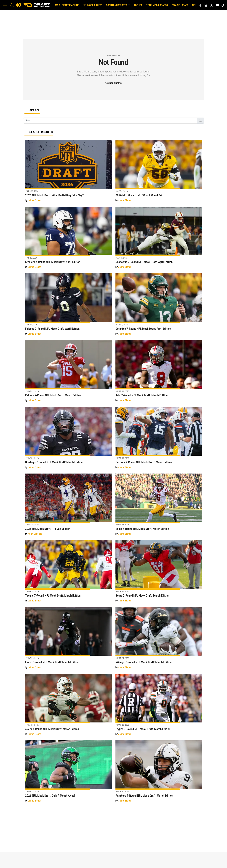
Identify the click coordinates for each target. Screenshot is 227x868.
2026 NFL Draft (180, 5)
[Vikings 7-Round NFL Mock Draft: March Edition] (159, 640)
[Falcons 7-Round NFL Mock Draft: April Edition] (68, 306)
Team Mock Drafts (157, 5)
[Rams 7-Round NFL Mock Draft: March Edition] (159, 506)
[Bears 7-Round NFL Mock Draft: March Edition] (159, 573)
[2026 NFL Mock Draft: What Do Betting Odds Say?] (68, 173)
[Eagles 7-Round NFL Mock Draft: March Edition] (159, 706)
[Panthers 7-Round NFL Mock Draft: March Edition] (159, 773)
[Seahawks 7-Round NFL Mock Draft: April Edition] (159, 239)
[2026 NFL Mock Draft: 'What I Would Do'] (159, 173)
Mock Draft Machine (67, 5)
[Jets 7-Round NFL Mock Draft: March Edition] (159, 373)
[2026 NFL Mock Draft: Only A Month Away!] (68, 773)
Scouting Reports (118, 5)
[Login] (18, 5)
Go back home (113, 83)
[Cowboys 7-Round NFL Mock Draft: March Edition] (68, 440)
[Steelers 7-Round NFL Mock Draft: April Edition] (68, 239)
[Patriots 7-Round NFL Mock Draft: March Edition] (159, 440)
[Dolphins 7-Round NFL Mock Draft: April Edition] (159, 306)
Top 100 (138, 5)
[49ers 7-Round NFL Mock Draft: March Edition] (68, 706)
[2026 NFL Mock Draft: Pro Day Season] (68, 506)
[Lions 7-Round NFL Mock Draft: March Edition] (68, 640)
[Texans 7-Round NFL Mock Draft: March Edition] (68, 573)
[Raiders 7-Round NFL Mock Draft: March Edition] (68, 373)
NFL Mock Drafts (93, 5)
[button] (5, 5)
